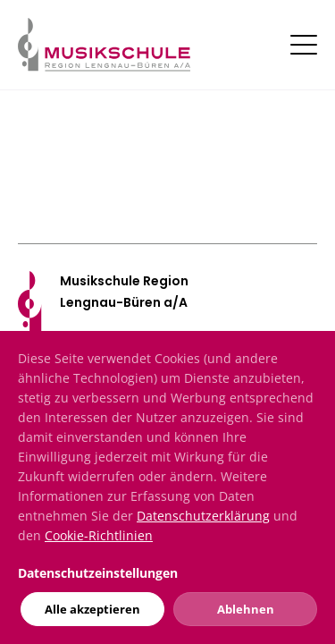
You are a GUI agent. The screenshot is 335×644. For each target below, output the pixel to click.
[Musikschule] (104, 43)
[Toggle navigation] (304, 45)
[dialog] (167, 487)
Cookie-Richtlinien (99, 535)
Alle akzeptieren (92, 609)
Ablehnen (246, 609)
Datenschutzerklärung (203, 516)
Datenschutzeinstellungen (98, 573)
